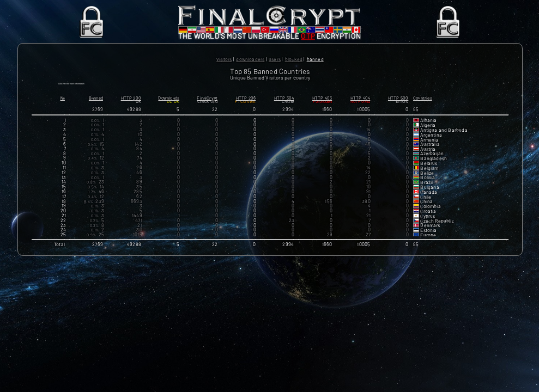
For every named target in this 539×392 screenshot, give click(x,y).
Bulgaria (429, 194)
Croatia (428, 218)
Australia (430, 151)
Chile (426, 204)
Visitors (224, 59)
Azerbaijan (432, 161)
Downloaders (250, 59)
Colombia (430, 213)
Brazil (426, 189)
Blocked (294, 59)
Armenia (429, 146)
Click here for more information (103, 87)
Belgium (429, 175)
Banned (315, 59)
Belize (427, 180)
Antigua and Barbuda (444, 137)
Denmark (430, 232)
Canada (429, 199)
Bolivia (428, 185)
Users (275, 59)
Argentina (431, 142)
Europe (428, 242)
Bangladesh (434, 165)
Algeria (428, 132)
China (426, 209)
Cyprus (428, 223)
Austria (428, 156)
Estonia (428, 237)
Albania (428, 127)
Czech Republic (437, 228)
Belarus (429, 170)
